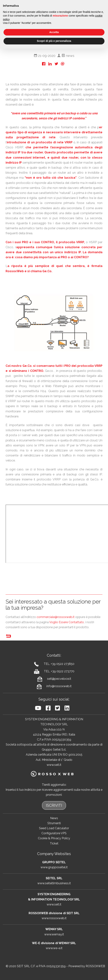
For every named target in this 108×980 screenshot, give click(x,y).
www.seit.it (54, 765)
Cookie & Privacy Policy (54, 838)
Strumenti (54, 823)
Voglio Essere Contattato (67, 622)
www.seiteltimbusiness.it (54, 883)
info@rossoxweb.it (59, 686)
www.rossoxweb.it (54, 918)
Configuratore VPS (54, 833)
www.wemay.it (54, 934)
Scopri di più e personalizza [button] (54, 41)
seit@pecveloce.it (59, 679)
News (54, 818)
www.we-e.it (54, 948)
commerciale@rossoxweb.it (56, 617)
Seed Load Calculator (54, 828)
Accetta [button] (54, 32)
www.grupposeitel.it (54, 867)
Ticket (54, 843)
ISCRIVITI (54, 805)
